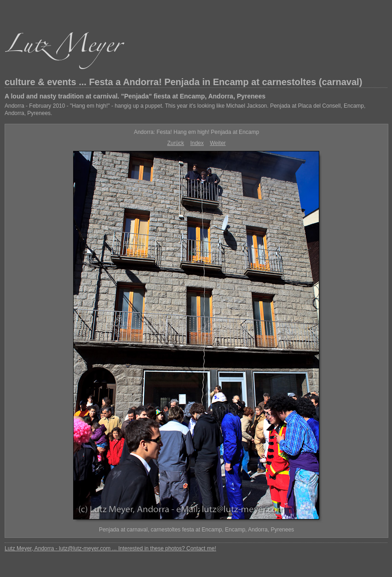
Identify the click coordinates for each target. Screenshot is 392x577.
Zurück (176, 143)
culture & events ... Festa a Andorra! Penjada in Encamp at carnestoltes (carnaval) (183, 82)
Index (197, 143)
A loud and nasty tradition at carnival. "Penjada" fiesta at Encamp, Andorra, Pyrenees (135, 96)
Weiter (218, 143)
